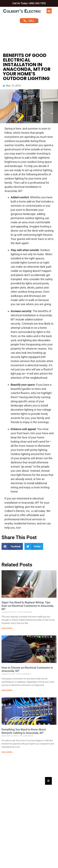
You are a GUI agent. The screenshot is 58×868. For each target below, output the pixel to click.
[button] (49, 11)
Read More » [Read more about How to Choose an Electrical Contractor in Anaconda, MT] (8, 690)
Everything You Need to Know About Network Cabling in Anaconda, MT (24, 731)
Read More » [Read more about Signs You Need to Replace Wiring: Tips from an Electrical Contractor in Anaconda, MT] (8, 628)
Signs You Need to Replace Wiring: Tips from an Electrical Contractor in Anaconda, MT (28, 606)
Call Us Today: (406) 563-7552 (29, 3)
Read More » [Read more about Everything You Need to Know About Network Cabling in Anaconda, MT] (8, 752)
